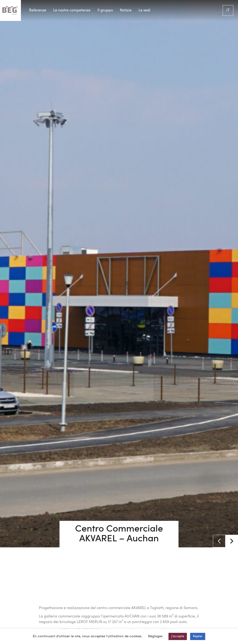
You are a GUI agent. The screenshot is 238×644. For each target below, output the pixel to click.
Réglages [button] (155, 636)
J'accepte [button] (178, 636)
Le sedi (144, 10)
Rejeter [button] (198, 636)
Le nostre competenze (72, 10)
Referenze (38, 10)
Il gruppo (105, 10)
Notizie (126, 10)
